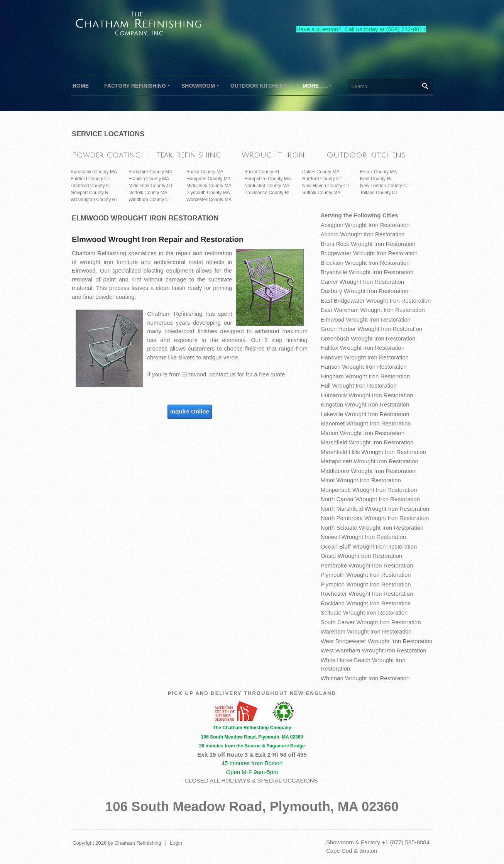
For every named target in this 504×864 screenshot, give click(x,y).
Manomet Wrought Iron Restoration (366, 423)
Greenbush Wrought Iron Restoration (368, 338)
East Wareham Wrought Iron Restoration (373, 310)
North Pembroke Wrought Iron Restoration (375, 518)
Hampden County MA (209, 179)
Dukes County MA (321, 172)
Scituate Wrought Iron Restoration (364, 612)
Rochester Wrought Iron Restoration (367, 594)
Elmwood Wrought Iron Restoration (366, 319)
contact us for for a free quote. (248, 374)
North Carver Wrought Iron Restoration (370, 499)
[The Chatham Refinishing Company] (139, 23)
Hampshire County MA (268, 179)
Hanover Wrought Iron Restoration (365, 357)
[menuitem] (135, 86)
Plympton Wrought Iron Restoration (366, 584)
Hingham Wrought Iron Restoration (365, 376)
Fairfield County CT (90, 179)
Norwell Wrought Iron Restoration (363, 537)
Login (176, 843)
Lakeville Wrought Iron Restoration (365, 414)
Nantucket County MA (267, 186)
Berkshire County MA (150, 172)
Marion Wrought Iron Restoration (363, 433)
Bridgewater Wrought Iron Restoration (369, 253)
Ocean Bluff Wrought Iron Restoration (369, 546)
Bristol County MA (205, 172)
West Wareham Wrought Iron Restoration (374, 650)
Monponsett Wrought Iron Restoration (369, 490)
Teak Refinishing (189, 155)
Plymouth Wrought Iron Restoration (366, 575)
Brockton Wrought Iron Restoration (365, 263)
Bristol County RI (262, 172)
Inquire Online (190, 411)
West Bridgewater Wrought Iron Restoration (377, 641)
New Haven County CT (326, 186)
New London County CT (385, 186)
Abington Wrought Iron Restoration (365, 225)
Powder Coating (106, 155)
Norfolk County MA (148, 193)
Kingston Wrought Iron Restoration (365, 404)
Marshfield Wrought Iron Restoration (367, 442)
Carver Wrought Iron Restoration (362, 282)
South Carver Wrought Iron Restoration (371, 622)
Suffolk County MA (321, 193)
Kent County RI (376, 179)
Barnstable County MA (94, 172)
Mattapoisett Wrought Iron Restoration (370, 461)
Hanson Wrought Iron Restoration (364, 367)
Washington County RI (94, 200)
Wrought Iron (273, 155)
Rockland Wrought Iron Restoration (366, 603)
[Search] (391, 86)
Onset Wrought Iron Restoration (362, 556)
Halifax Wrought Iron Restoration (363, 348)
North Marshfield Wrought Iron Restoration (375, 509)
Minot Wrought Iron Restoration (361, 480)
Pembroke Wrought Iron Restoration (367, 565)
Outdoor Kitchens (366, 155)
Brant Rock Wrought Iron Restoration (368, 244)
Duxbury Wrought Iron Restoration (364, 291)
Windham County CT (150, 200)
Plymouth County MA (208, 193)
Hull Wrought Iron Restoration (359, 385)
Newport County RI (90, 193)
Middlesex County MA (209, 186)
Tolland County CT (379, 193)
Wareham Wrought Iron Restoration (366, 631)
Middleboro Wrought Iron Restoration (368, 471)
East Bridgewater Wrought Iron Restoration (376, 301)
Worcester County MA (209, 200)
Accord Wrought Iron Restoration (363, 234)
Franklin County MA (149, 179)
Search (425, 86)
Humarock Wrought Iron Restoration (367, 395)
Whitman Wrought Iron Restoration (365, 678)
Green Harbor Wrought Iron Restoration (371, 329)
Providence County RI (267, 193)
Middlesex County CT (151, 186)
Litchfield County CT (91, 186)
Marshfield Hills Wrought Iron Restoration (373, 452)
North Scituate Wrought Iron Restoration (372, 528)
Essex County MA (378, 172)
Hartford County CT (322, 179)
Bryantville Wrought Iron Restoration (367, 272)
